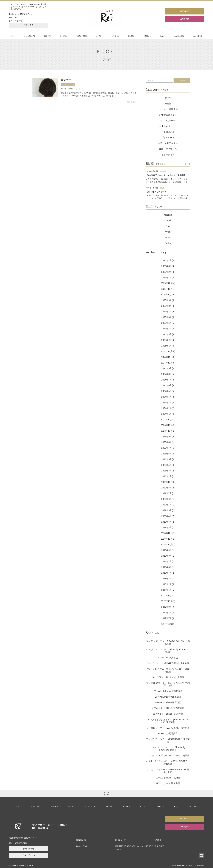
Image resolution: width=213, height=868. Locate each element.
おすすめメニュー (68, 85)
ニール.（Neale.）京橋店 (168, 778)
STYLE (116, 36)
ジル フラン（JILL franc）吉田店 (168, 677)
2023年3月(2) (168, 471)
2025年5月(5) (168, 323)
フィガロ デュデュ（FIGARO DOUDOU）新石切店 (168, 643)
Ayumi (77, 89)
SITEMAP (13, 865)
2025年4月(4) (168, 329)
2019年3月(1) (168, 527)
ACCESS (198, 36)
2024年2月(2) (168, 408)
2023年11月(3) (168, 425)
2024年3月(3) (168, 403)
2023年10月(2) (168, 431)
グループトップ (29, 855)
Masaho (163, 171)
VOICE (147, 36)
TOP (13, 36)
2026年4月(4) (168, 260)
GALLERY (179, 36)
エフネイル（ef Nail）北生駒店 (168, 714)
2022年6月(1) (168, 499)
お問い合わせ (29, 849)
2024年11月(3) (168, 357)
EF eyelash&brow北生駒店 (168, 697)
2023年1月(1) (168, 476)
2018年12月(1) (168, 533)
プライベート (168, 138)
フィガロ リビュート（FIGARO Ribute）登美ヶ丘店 (168, 771)
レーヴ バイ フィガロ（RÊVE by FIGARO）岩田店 (168, 651)
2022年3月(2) (168, 510)
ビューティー (168, 155)
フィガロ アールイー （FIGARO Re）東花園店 (168, 740)
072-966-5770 (21, 843)
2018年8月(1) (168, 556)
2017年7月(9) (168, 618)
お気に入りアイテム (168, 143)
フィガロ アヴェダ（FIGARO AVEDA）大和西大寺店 (168, 684)
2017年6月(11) (168, 624)
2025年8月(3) (168, 306)
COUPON (82, 36)
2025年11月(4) (168, 289)
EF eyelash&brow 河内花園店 (168, 691)
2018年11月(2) (168, 539)
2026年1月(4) (168, 278)
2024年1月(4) (168, 414)
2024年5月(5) (168, 391)
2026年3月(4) (168, 266)
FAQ (162, 36)
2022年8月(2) (168, 488)
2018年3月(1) (168, 579)
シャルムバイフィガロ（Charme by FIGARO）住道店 (168, 749)
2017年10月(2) (168, 601)
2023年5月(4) (168, 459)
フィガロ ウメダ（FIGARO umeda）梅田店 (168, 755)
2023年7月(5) (168, 448)
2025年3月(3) (168, 334)
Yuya (162, 188)
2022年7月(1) (168, 493)
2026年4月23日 (152, 171)
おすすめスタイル (168, 115)
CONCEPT (30, 36)
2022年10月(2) (168, 482)
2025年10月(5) (168, 295)
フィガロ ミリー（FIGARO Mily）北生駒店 (168, 663)
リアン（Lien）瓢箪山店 (168, 783)
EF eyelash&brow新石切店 (168, 702)
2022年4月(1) (168, 505)
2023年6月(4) (168, 454)
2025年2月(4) (168, 340)
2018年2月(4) (168, 584)
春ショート (67, 80)
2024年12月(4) (168, 351)
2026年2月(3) (168, 272)
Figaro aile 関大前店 (168, 658)
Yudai (168, 220)
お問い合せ (28, 25)
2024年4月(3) (168, 397)
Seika (168, 243)
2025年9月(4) (168, 300)
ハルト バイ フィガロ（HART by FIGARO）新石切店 (168, 762)
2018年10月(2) (168, 544)
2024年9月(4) (168, 368)
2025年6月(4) (168, 317)
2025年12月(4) (168, 283)
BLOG (132, 36)
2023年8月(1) (168, 442)
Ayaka (168, 238)
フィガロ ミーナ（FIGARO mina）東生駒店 (168, 728)
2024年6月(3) (168, 385)
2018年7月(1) (168, 561)
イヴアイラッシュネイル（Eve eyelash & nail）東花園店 (168, 721)
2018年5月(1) (168, 567)
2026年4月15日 (152, 188)
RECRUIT (185, 11)
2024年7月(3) (168, 380)
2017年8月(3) (168, 613)
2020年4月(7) (168, 516)
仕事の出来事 (168, 132)
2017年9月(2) (168, 607)
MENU (64, 36)
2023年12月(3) (168, 420)
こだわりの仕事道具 (168, 109)
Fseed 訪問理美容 (168, 733)
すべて (168, 98)
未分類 (168, 104)
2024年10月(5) (168, 363)
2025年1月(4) (168, 346)
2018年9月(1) (168, 550)
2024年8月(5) (168, 374)
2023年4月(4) (168, 465)
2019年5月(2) (168, 522)
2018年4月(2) (168, 573)
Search (182, 81)
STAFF (99, 36)
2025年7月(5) (168, 312)
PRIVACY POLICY (26, 865)
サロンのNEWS (168, 121)
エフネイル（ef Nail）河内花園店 (168, 708)
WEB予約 (185, 19)
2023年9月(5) (168, 437)
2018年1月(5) (168, 590)
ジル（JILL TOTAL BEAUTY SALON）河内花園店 (168, 670)
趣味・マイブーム (168, 149)
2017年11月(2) (168, 596)
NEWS (48, 36)
